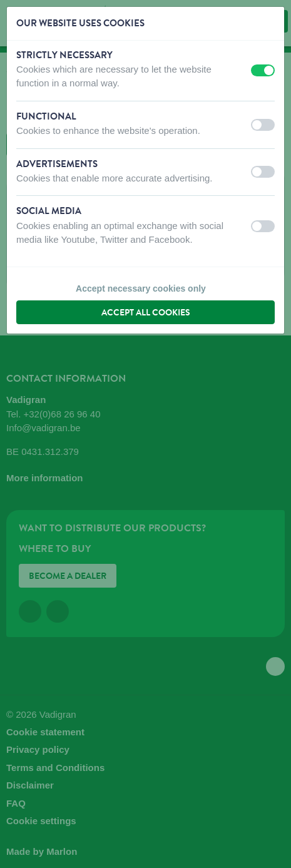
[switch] (263, 70)
